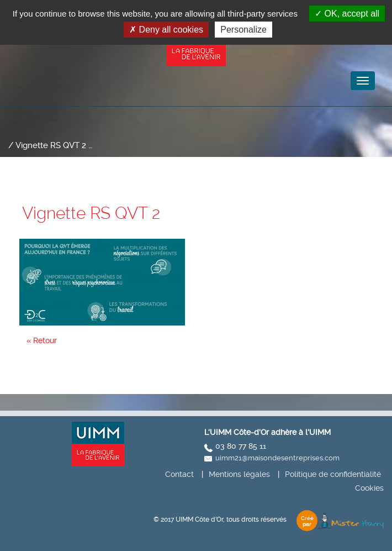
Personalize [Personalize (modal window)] (243, 30)
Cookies (369, 488)
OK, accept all (347, 14)
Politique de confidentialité (333, 474)
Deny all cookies (166, 30)
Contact (179, 474)
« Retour (42, 340)
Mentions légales (239, 474)
